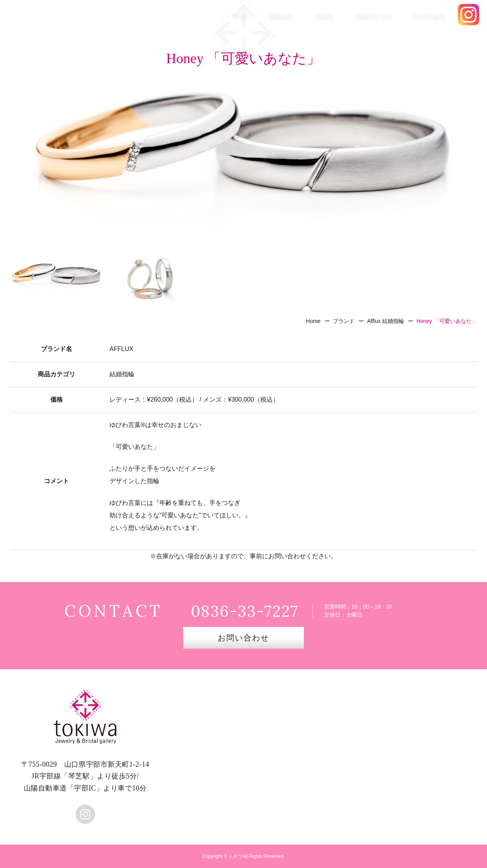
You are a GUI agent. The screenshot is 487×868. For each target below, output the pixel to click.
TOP (240, 15)
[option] (243, 158)
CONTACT (430, 15)
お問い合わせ (243, 638)
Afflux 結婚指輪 (386, 321)
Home (313, 321)
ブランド (344, 321)
